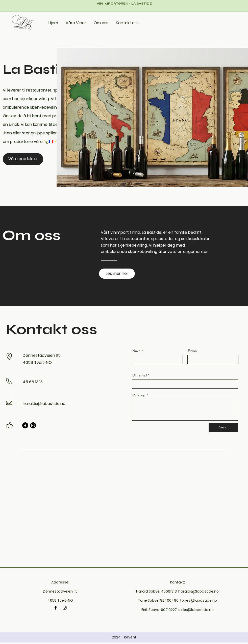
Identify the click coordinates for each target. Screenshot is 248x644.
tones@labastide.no (199, 600)
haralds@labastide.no (44, 404)
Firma (192, 351)
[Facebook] (25, 425)
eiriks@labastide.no (196, 610)
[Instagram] (33, 425)
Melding (139, 395)
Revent (130, 637)
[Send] (223, 427)
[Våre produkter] (23, 159)
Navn (136, 351)
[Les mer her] (117, 274)
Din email (140, 375)
